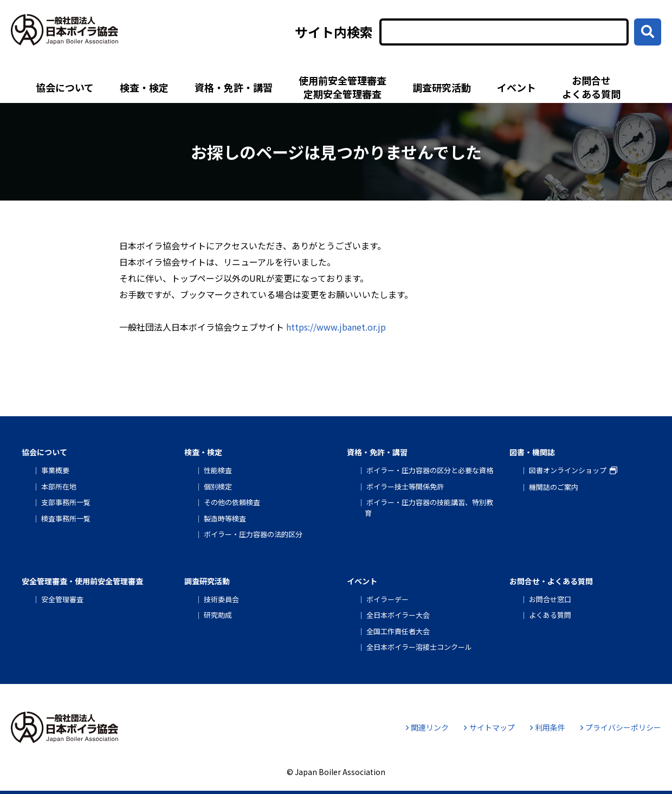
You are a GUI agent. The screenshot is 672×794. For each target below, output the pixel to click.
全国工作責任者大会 (398, 631)
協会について (65, 87)
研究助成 (218, 615)
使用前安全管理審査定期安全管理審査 (343, 87)
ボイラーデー (387, 599)
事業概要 (55, 470)
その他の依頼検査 (232, 502)
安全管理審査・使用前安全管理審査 (82, 581)
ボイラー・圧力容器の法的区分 (253, 534)
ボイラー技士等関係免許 (405, 486)
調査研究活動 (442, 87)
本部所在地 (59, 486)
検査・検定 (144, 87)
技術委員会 (221, 599)
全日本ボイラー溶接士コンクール (419, 647)
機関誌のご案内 (554, 487)
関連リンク (427, 727)
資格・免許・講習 (234, 87)
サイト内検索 (334, 32)
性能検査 (218, 470)
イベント (516, 87)
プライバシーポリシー (621, 727)
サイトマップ (489, 727)
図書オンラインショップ (568, 470)
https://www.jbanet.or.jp (336, 327)
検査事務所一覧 (66, 518)
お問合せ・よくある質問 (551, 581)
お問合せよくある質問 (591, 87)
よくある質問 (550, 615)
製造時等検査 (225, 518)
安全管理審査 (62, 599)
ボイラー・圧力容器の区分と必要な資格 (430, 470)
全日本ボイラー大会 (398, 615)
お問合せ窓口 (550, 599)
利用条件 (548, 727)
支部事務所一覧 (66, 502)
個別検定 (218, 486)
